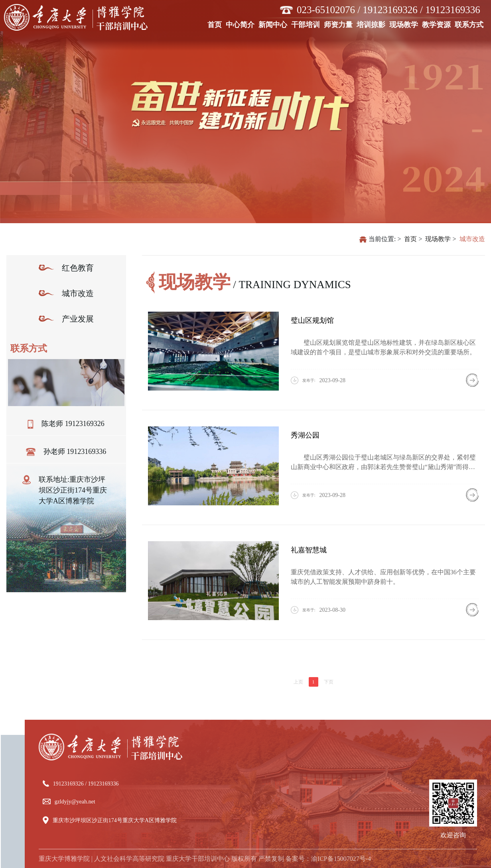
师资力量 (339, 24)
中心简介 (241, 24)
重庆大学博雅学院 (64, 859)
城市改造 (472, 239)
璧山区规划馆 (312, 320)
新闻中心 (274, 24)
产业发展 (78, 319)
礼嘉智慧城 (309, 550)
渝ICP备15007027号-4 (341, 859)
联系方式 (470, 24)
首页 (216, 24)
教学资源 (437, 24)
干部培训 (307, 24)
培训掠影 (372, 24)
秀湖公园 (305, 435)
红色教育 (78, 268)
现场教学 (405, 24)
